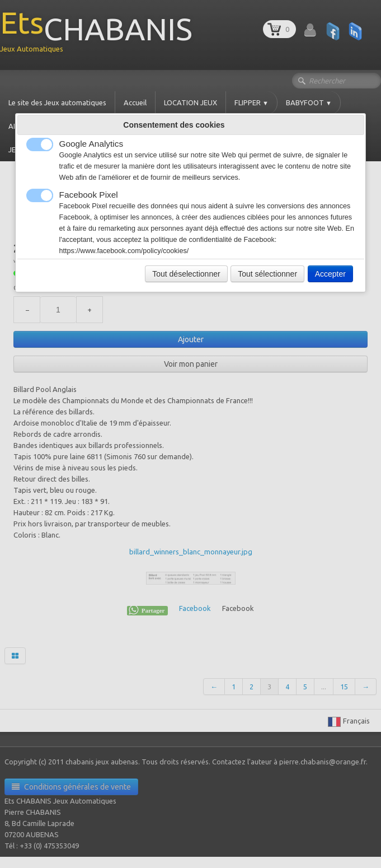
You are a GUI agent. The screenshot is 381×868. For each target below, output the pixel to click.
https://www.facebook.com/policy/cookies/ (124, 251)
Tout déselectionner (186, 274)
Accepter (330, 274)
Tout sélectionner (267, 274)
